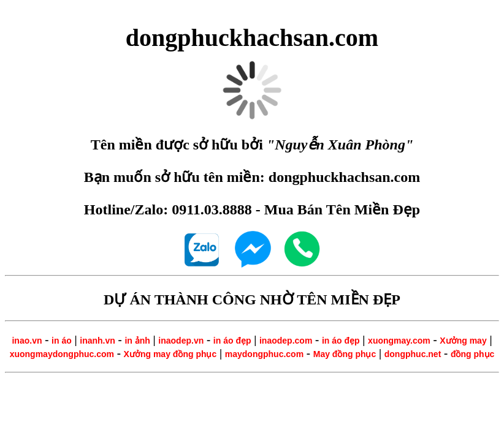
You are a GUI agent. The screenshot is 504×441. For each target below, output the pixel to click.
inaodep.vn (181, 341)
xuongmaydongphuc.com (62, 354)
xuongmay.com (399, 341)
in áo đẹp (232, 341)
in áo (62, 341)
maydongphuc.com (264, 354)
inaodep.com (286, 341)
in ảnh (137, 341)
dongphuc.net (413, 354)
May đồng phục (345, 354)
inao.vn (27, 341)
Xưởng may (463, 341)
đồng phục (472, 354)
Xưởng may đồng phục (170, 354)
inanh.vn (97, 341)
